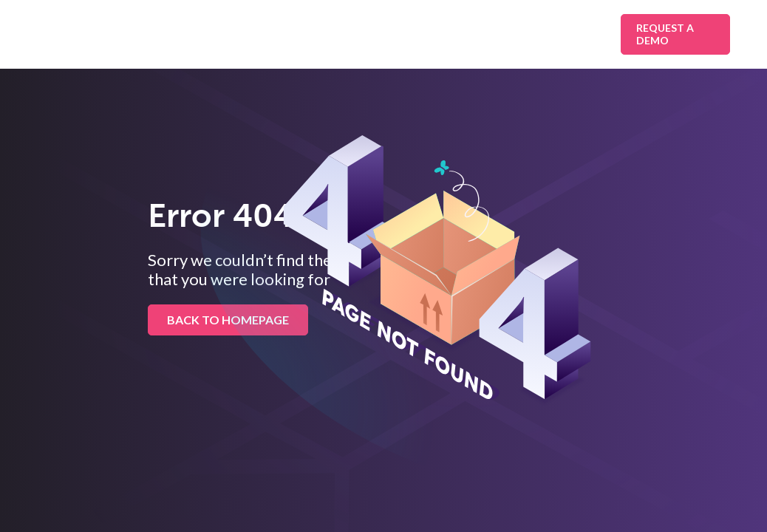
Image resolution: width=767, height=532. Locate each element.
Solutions (229, 34)
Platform (408, 34)
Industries (319, 34)
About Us (573, 34)
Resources (497, 34)
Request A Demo (665, 34)
